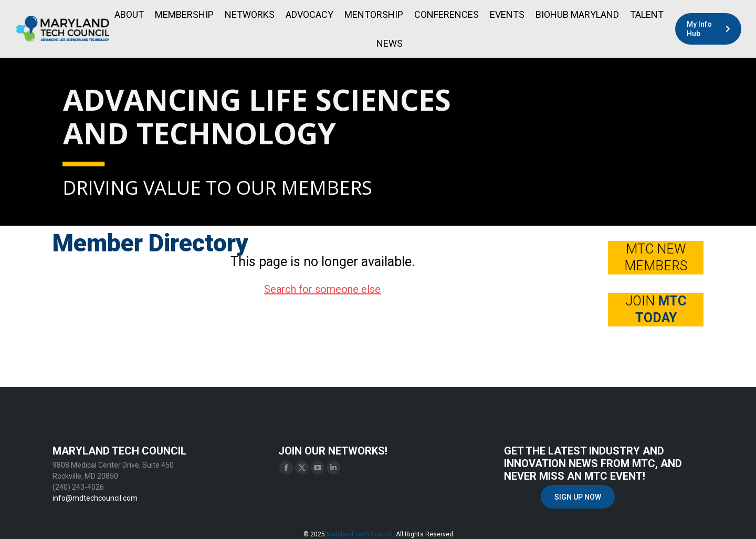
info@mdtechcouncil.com (95, 498)
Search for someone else (322, 289)
